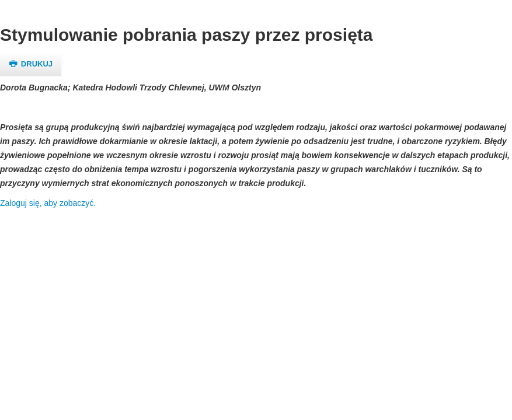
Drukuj (31, 64)
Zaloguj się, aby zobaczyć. (48, 203)
